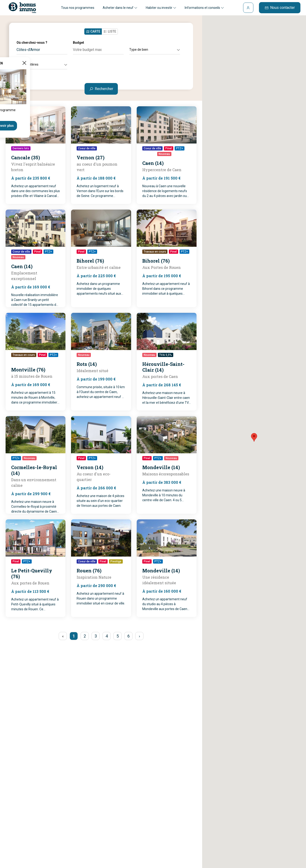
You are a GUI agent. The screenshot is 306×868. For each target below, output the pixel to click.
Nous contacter (280, 8)
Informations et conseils (204, 8)
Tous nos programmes (78, 8)
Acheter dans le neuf (120, 8)
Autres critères (42, 64)
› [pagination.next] (139, 636)
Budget (78, 43)
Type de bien (155, 50)
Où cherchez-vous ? (32, 43)
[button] (254, 437)
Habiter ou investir (161, 8)
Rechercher (101, 89)
